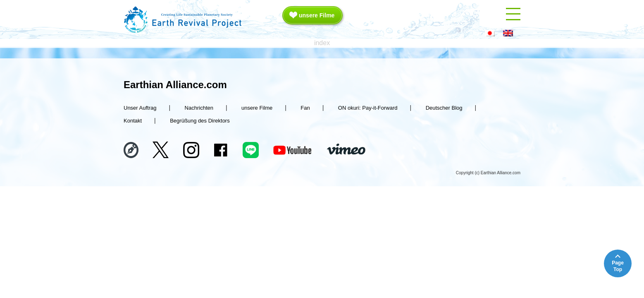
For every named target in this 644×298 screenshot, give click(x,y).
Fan (305, 108)
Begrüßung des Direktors (200, 121)
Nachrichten (199, 108)
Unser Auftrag (140, 108)
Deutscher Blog (444, 108)
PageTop (618, 266)
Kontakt (133, 121)
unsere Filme (317, 15)
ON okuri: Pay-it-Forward (368, 108)
